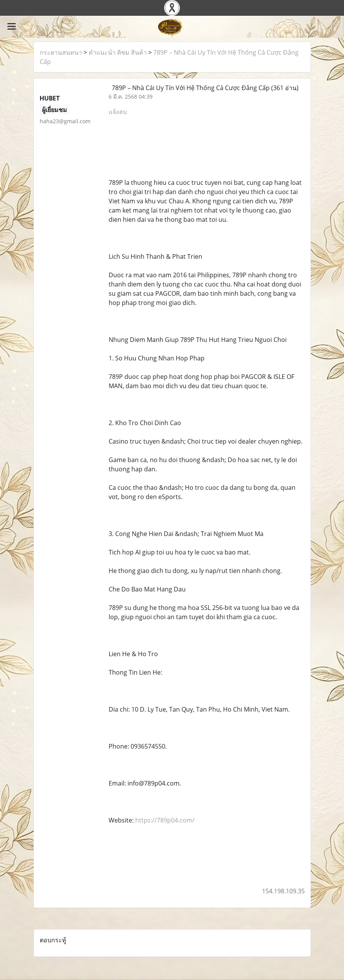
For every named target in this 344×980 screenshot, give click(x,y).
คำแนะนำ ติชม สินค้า (118, 52)
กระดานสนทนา (61, 52)
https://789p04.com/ (165, 820)
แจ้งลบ (118, 112)
